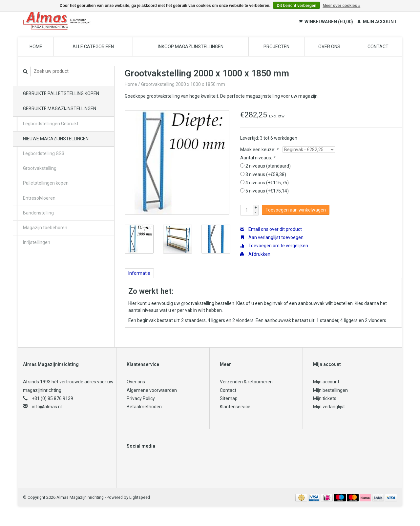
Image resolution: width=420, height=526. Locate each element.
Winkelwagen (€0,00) (326, 22)
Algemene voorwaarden (152, 390)
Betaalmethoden (144, 407)
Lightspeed (140, 497)
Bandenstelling (38, 213)
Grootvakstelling (40, 168)
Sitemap (229, 398)
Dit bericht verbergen (296, 6)
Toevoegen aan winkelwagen (296, 210)
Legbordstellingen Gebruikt (51, 124)
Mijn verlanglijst (329, 407)
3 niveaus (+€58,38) (266, 174)
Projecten (276, 47)
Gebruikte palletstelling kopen (61, 93)
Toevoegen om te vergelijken (274, 246)
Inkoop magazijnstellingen (191, 47)
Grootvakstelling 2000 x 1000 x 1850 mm (183, 84)
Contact (378, 47)
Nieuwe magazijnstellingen (56, 139)
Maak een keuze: (259, 150)
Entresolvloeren (39, 198)
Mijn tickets (325, 398)
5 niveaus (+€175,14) (267, 191)
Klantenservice (235, 407)
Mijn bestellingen (330, 390)
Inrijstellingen (37, 242)
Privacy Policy (141, 398)
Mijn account (377, 22)
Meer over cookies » (341, 6)
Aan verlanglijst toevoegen (272, 237)
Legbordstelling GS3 (44, 153)
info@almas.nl (47, 407)
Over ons (329, 47)
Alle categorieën (93, 47)
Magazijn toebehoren (45, 228)
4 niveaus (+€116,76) (267, 183)
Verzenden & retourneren (246, 382)
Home (36, 47)
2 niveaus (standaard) (268, 166)
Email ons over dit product (271, 229)
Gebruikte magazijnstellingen (60, 109)
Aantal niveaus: (258, 158)
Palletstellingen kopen (46, 183)
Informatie (139, 273)
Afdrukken (255, 254)
